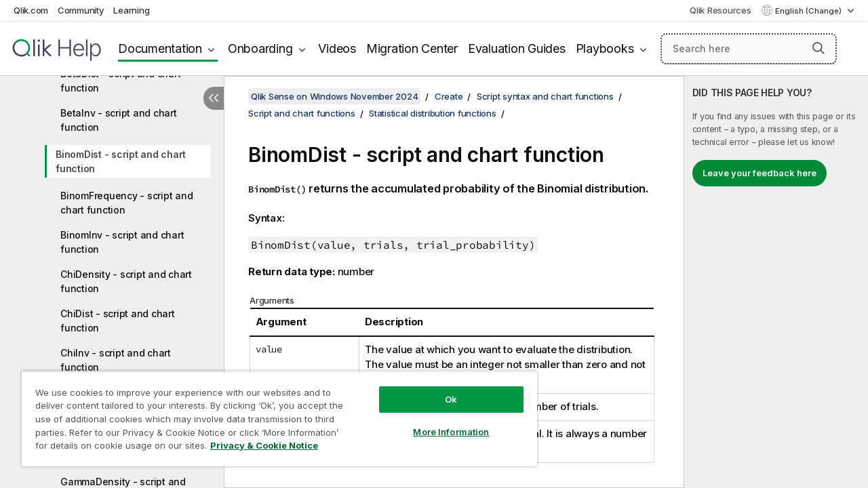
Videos (337, 48)
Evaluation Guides (517, 48)
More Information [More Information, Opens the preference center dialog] (441, 422)
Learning (131, 10)
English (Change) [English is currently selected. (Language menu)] (809, 11)
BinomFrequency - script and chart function (126, 203)
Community (81, 10)
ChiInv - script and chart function (116, 360)
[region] (273, 413)
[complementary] (776, 282)
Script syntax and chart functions (545, 96)
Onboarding (260, 48)
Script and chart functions (302, 113)
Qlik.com (31, 10)
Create (449, 96)
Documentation (160, 48)
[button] (818, 48)
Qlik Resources (721, 10)
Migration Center (412, 48)
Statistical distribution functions (433, 113)
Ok (441, 389)
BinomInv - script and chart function (122, 242)
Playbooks (605, 48)
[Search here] (749, 49)
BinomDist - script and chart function (121, 161)
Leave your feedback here (759, 173)
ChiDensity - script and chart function (126, 281)
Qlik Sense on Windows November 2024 (334, 96)
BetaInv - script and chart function (119, 120)
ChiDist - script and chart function (118, 321)
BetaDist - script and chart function (120, 81)
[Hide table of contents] (214, 98)
